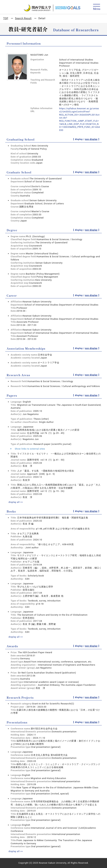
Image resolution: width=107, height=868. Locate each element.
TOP (6, 18)
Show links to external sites (28, 449)
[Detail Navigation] (97, 7)
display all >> (16, 502)
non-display (91, 139)
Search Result (23, 18)
